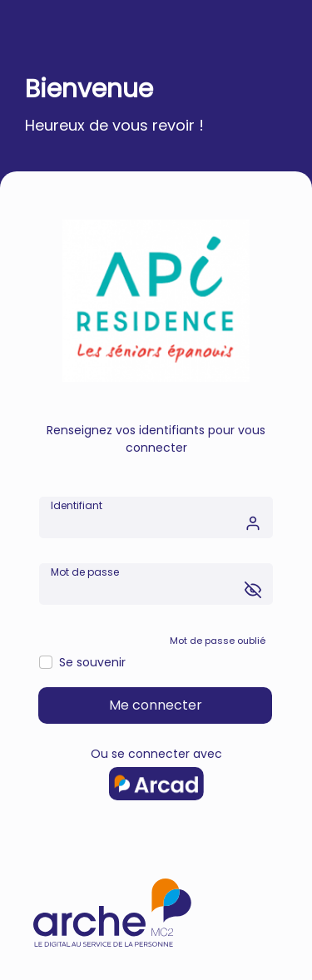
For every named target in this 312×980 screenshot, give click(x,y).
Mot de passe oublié (218, 641)
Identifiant (77, 505)
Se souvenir (92, 662)
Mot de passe (85, 572)
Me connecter (156, 705)
